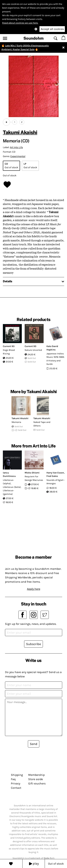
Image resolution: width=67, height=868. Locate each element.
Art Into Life (16, 147)
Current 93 (9, 346)
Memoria (16, 422)
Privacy (16, 783)
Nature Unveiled (33, 350)
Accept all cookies (52, 29)
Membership (36, 775)
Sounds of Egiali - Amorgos (56, 482)
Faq (13, 779)
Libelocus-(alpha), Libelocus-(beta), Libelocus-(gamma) (12, 487)
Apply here (34, 589)
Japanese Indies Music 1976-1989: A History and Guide (55, 359)
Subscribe (33, 644)
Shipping (17, 775)
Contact (16, 788)
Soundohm (33, 38)
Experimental (18, 156)
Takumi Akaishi (20, 132)
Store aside (36, 779)
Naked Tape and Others (42, 424)
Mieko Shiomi (32, 473)
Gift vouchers (37, 783)
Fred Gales (52, 476)
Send (34, 744)
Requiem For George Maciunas (34, 478)
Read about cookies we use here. (20, 23)
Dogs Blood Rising (9, 352)
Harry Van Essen (55, 473)
